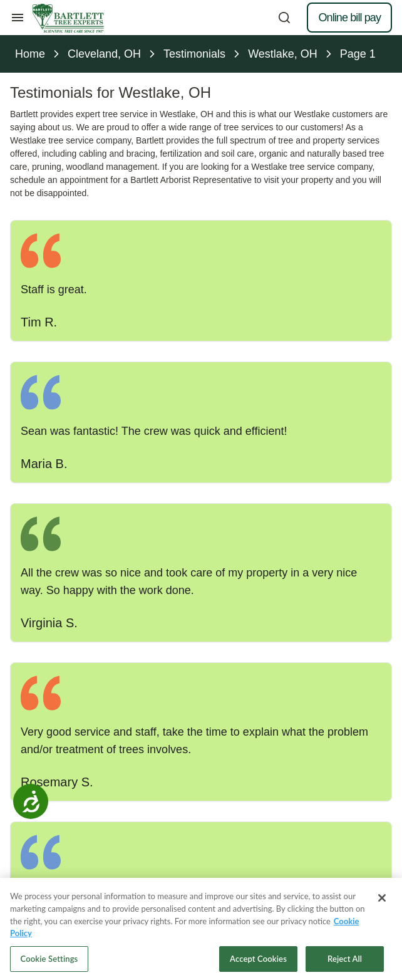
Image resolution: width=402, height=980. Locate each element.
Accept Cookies (258, 962)
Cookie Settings (49, 962)
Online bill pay (349, 18)
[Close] (382, 902)
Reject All (345, 962)
